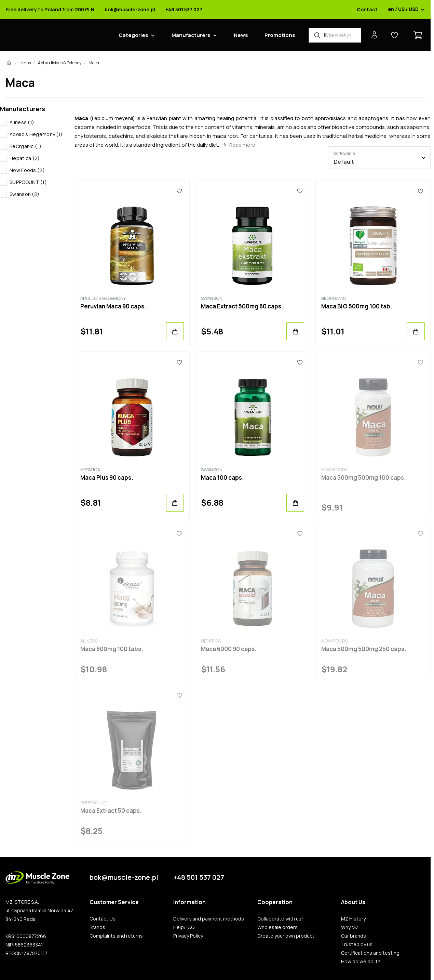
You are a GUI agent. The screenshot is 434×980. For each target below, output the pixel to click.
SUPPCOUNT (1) (28, 182)
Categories (133, 35)
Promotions (280, 35)
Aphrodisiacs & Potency (60, 63)
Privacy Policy (188, 936)
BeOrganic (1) (25, 146)
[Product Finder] (335, 35)
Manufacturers (191, 35)
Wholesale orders (277, 927)
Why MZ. (350, 927)
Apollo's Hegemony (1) (36, 134)
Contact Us (103, 919)
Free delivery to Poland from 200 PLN (50, 10)
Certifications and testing (370, 953)
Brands (97, 927)
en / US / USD (406, 10)
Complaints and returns (116, 936)
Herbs (25, 63)
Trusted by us (357, 944)
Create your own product (286, 936)
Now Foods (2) (27, 170)
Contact (367, 10)
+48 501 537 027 (184, 10)
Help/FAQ (184, 927)
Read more (242, 145)
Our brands (354, 936)
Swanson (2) (24, 194)
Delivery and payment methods (209, 919)
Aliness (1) (22, 122)
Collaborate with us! (280, 919)
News (241, 35)
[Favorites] (179, 191)
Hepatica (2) (25, 158)
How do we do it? (361, 962)
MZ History (353, 919)
